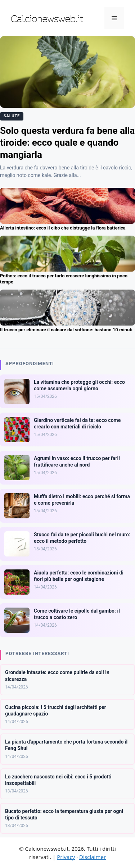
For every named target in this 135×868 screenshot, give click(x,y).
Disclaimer (93, 857)
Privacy (66, 857)
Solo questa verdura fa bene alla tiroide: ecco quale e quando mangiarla (67, 143)
